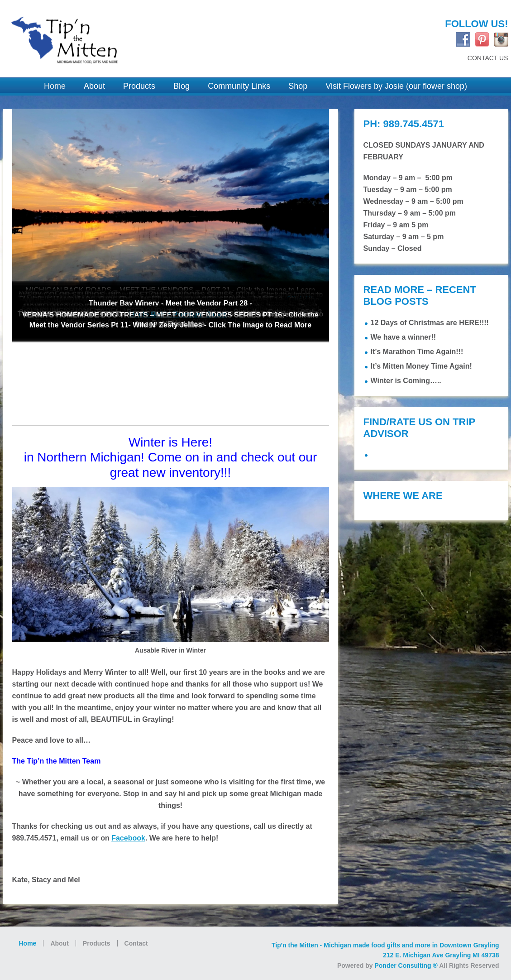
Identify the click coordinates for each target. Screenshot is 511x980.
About (59, 943)
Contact (136, 943)
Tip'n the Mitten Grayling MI (124, 35)
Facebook (128, 838)
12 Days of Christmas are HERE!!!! (430, 323)
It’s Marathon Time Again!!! (417, 352)
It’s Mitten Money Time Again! (421, 366)
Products (97, 943)
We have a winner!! (404, 337)
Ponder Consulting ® (406, 966)
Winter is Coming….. (406, 381)
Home (28, 943)
